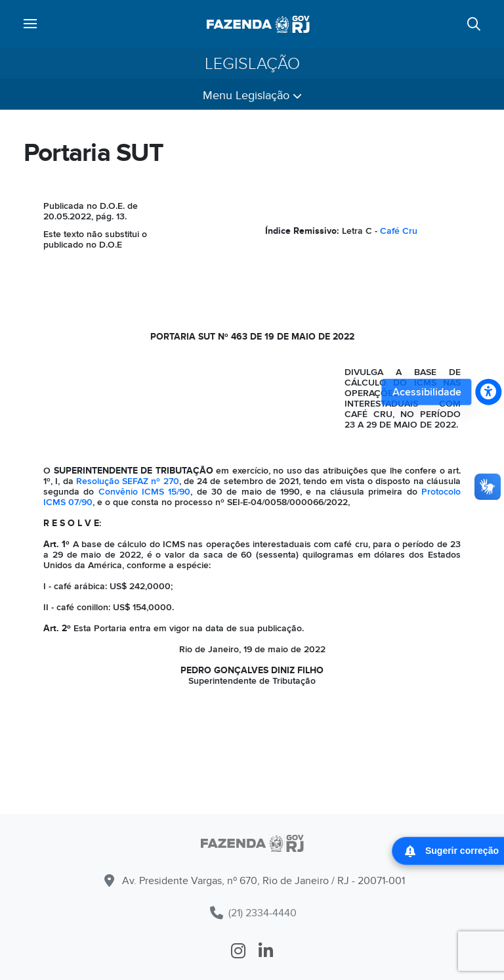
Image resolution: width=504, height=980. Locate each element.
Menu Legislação (252, 96)
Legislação (252, 64)
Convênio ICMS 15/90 (145, 492)
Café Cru (399, 231)
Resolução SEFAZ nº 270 (128, 481)
